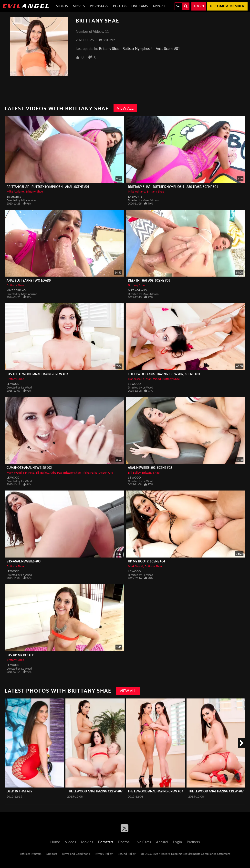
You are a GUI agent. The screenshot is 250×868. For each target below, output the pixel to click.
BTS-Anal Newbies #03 (24, 561)
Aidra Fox (56, 473)
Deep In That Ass (19, 791)
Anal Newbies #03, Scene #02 (150, 468)
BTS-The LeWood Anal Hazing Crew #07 (37, 374)
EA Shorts (14, 197)
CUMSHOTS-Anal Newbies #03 (29, 468)
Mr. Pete (29, 473)
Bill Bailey (42, 473)
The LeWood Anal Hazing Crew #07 (95, 791)
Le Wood (13, 384)
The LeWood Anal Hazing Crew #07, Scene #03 (164, 374)
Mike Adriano (15, 191)
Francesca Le (136, 379)
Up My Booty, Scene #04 (146, 561)
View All (125, 108)
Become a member (227, 6)
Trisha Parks (90, 473)
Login (199, 6)
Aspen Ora (106, 473)
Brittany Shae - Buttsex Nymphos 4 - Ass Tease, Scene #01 (173, 187)
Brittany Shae (34, 191)
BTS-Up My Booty (20, 655)
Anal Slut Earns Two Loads (29, 280)
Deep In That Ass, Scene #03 (149, 280)
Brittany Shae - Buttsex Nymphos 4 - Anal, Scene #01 (140, 49)
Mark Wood (153, 379)
